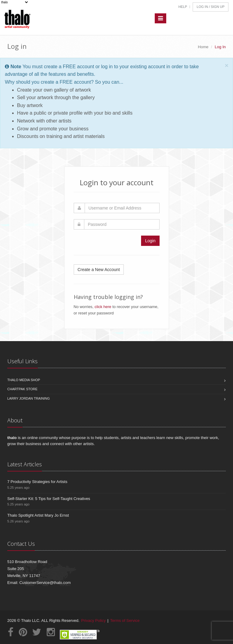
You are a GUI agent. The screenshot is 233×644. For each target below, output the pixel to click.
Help (183, 7)
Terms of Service (125, 621)
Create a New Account (99, 270)
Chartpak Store (22, 389)
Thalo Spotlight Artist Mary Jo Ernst (38, 515)
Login (150, 241)
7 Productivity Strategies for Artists (37, 482)
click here (103, 307)
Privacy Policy (94, 621)
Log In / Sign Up (211, 7)
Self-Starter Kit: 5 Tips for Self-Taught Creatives (49, 499)
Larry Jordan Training (29, 398)
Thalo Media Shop (24, 380)
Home (203, 47)
